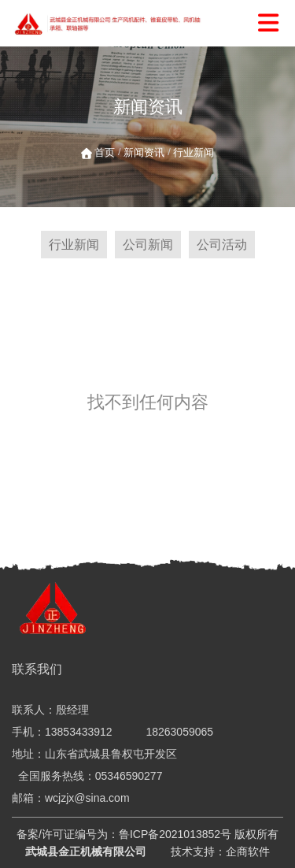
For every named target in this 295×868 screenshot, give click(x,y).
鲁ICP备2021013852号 (175, 834)
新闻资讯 (144, 152)
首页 (106, 152)
